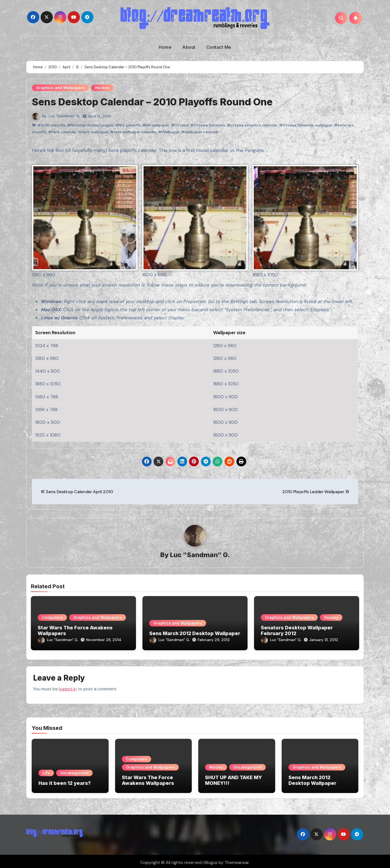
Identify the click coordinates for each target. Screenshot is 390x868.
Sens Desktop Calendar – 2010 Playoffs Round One (159, 102)
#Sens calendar (62, 132)
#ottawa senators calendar (252, 125)
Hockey (102, 88)
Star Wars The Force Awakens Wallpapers (148, 778)
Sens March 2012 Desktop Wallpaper (195, 634)
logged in (68, 686)
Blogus (211, 860)
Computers (52, 618)
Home (165, 47)
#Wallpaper (169, 132)
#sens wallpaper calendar (133, 132)
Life (46, 770)
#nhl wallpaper (156, 125)
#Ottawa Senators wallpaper (306, 125)
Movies (216, 765)
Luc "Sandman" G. (64, 116)
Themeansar (237, 860)
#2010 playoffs (51, 125)
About (189, 47)
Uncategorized (74, 770)
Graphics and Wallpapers (60, 88)
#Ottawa (180, 125)
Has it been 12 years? (65, 781)
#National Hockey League (90, 125)
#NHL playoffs (128, 125)
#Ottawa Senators (208, 125)
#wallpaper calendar (200, 132)
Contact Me (219, 47)
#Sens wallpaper (93, 132)
